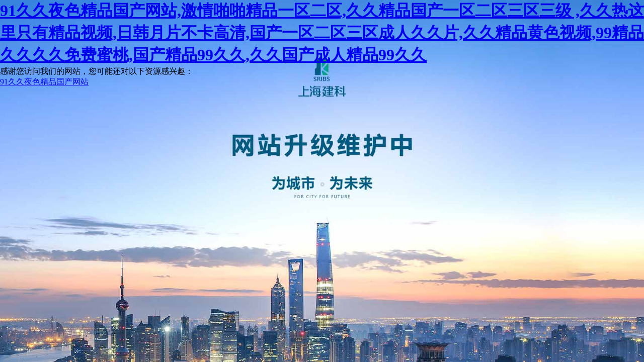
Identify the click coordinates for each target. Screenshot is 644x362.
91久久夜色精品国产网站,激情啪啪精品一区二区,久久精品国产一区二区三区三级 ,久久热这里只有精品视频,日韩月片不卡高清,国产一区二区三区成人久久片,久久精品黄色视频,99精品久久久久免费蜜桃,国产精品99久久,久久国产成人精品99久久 (322, 33)
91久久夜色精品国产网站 (44, 82)
